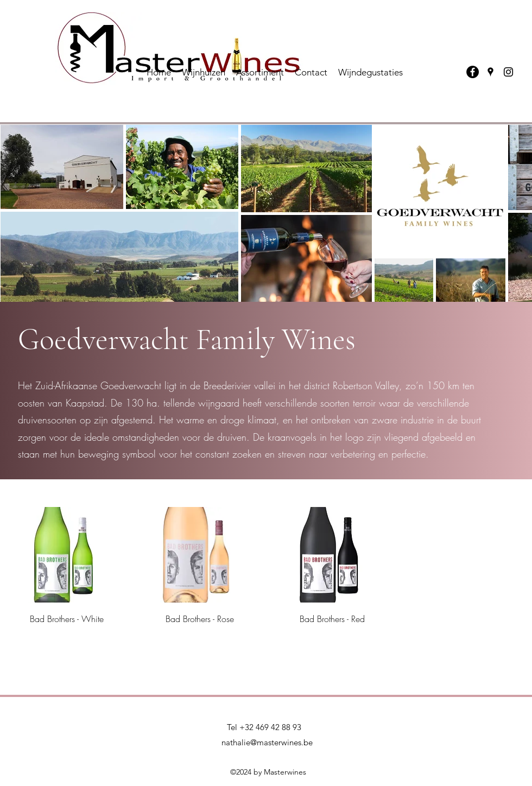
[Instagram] (508, 72)
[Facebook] (473, 72)
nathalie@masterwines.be (267, 742)
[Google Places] (490, 72)
